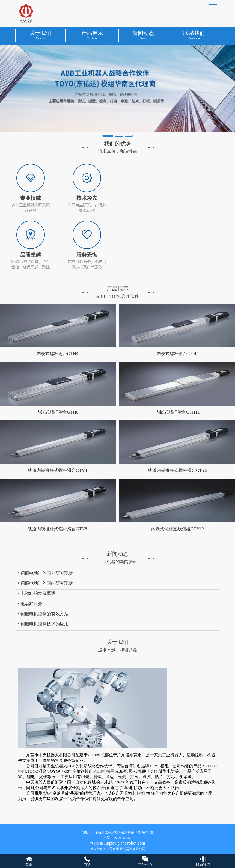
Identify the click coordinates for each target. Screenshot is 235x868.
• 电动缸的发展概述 (37, 593)
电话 (87, 865)
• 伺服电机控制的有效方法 (43, 614)
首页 (29, 865)
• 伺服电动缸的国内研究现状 (46, 583)
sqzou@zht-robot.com (126, 843)
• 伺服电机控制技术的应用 (43, 624)
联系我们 (203, 865)
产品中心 (145, 865)
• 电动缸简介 (30, 604)
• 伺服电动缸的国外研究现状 (46, 573)
